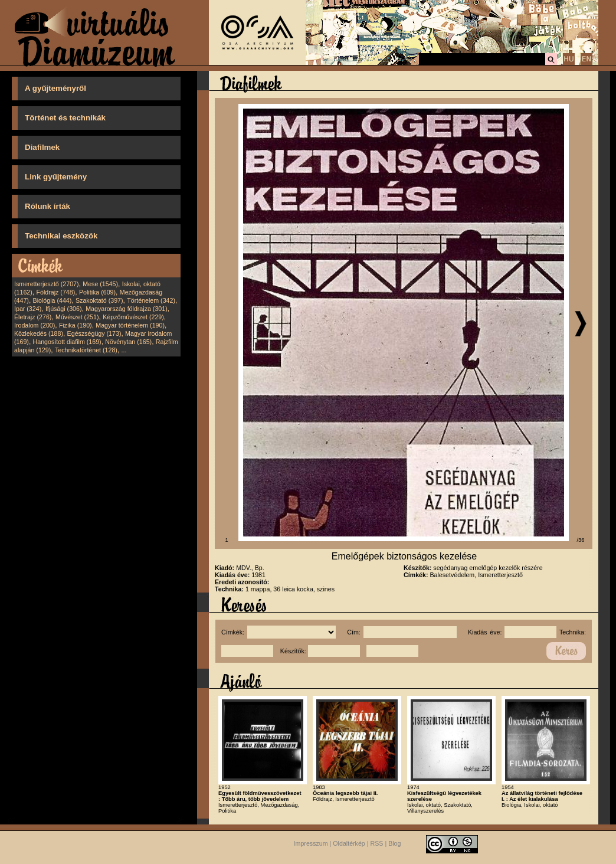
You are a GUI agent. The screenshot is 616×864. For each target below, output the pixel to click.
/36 (581, 540)
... (124, 350)
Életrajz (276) (33, 317)
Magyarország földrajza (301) (127, 309)
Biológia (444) (53, 300)
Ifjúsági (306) (64, 309)
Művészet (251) (77, 317)
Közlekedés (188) (39, 333)
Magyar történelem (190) (130, 325)
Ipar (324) (28, 309)
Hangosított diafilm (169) (67, 342)
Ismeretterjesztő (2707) (47, 284)
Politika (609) (97, 292)
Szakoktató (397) (99, 300)
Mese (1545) (100, 284)
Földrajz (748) (55, 292)
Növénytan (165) (128, 342)
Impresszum (311, 843)
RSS (377, 843)
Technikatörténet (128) (86, 350)
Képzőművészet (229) (133, 317)
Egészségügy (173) (94, 333)
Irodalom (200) (35, 325)
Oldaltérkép (349, 843)
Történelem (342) (151, 300)
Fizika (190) (76, 325)
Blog (394, 843)
